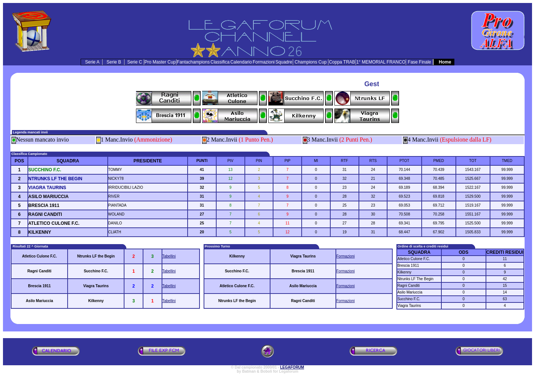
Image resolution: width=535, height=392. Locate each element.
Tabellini (169, 256)
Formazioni (345, 256)
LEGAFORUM (292, 367)
